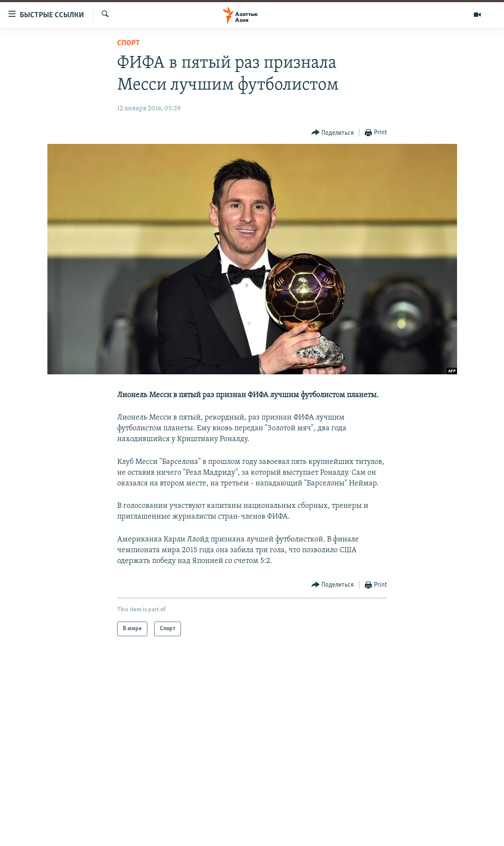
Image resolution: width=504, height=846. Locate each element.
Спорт (129, 43)
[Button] (333, 133)
